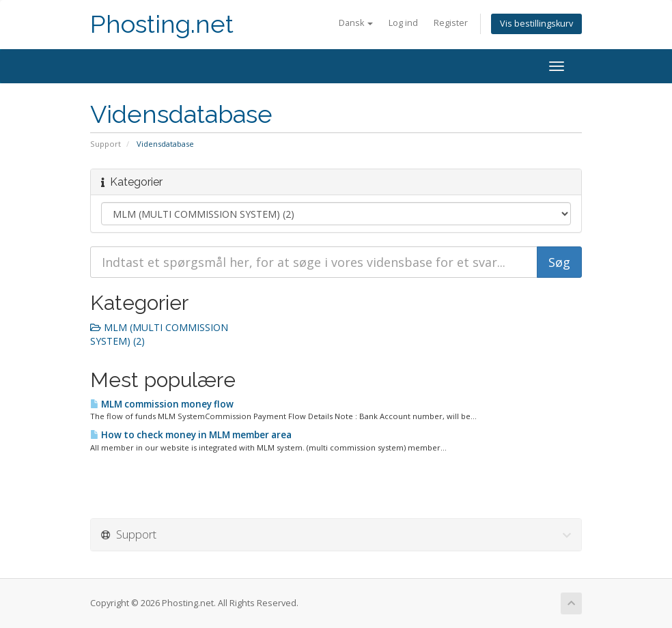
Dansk (356, 23)
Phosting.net (162, 24)
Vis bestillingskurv (536, 24)
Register (451, 23)
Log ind (403, 23)
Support (106, 144)
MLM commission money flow (162, 404)
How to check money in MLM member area (191, 435)
